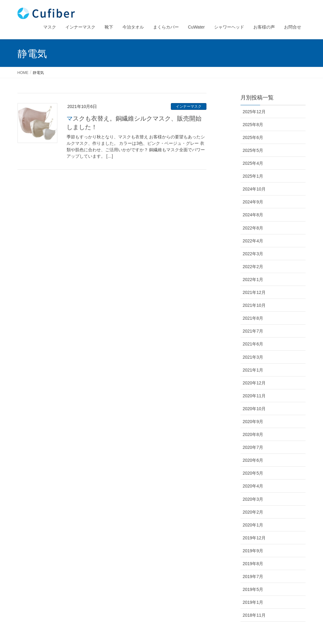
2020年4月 (253, 486)
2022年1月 (253, 280)
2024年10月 (254, 189)
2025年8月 (253, 125)
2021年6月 (253, 344)
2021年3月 (253, 357)
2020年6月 (253, 460)
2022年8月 (253, 228)
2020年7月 (253, 447)
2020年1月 (253, 525)
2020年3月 (253, 499)
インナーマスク (189, 106)
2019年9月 (253, 551)
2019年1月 (253, 602)
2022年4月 (253, 241)
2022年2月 (253, 267)
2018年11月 (254, 615)
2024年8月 (253, 215)
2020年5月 (253, 473)
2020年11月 (254, 396)
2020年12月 (254, 383)
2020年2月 (253, 512)
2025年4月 (253, 163)
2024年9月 (253, 202)
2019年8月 (253, 564)
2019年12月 (254, 538)
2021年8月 (253, 318)
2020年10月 (254, 409)
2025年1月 (253, 176)
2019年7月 (253, 577)
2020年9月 (253, 422)
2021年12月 (254, 292)
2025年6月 (253, 137)
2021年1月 (253, 370)
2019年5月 (253, 589)
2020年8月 (253, 434)
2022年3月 (253, 254)
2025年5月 (253, 150)
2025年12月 (254, 112)
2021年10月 (254, 305)
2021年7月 (253, 331)
